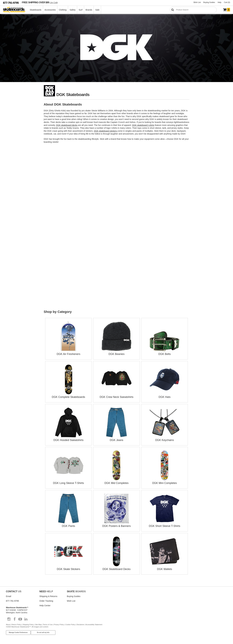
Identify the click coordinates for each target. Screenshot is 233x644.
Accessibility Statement (94, 623)
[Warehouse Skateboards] (16, 10)
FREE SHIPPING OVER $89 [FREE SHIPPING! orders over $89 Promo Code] (40, 2)
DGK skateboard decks (67, 125)
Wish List (197, 2)
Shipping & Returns (48, 595)
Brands (89, 10)
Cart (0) (227, 2)
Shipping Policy (28, 623)
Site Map (38, 623)
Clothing (63, 10)
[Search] (193, 10)
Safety (73, 10)
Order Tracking (46, 600)
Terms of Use (48, 623)
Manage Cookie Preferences (18, 631)
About (8, 623)
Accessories (50, 10)
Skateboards (36, 10)
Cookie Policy (70, 623)
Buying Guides (209, 2)
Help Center (45, 604)
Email (9, 595)
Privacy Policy (59, 623)
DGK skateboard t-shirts (143, 125)
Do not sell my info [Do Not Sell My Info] (43, 631)
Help (220, 2)
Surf (81, 10)
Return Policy (16, 623)
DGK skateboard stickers (106, 131)
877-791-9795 (11, 3)
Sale (97, 10)
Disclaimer (80, 623)
